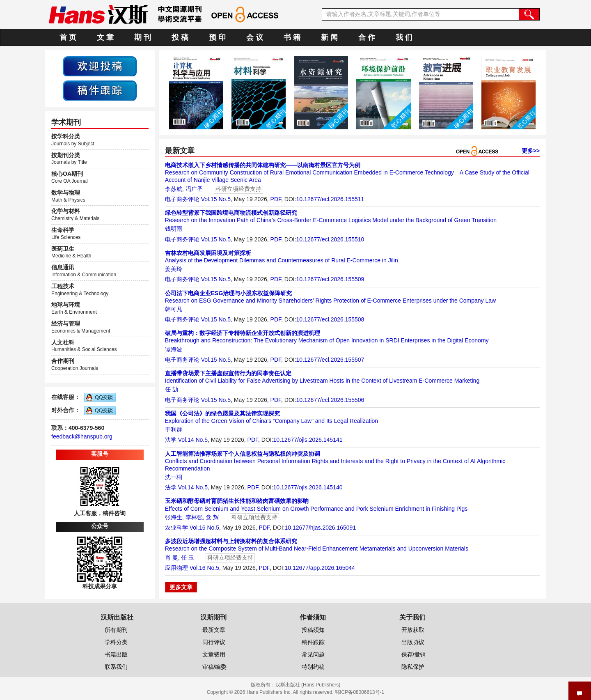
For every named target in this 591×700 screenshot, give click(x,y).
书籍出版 (116, 654)
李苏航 (174, 189)
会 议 (255, 37)
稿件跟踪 (313, 642)
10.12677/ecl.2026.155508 (330, 319)
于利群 (174, 429)
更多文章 (181, 587)
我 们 (404, 37)
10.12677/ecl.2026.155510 (330, 239)
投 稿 (180, 37)
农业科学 (176, 528)
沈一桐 (174, 477)
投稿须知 (313, 630)
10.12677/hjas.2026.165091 (321, 528)
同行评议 (214, 642)
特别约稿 (313, 667)
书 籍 (292, 37)
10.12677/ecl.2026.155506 (330, 400)
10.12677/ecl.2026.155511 (330, 199)
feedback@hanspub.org (82, 436)
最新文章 (214, 630)
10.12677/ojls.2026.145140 (308, 487)
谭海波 (174, 349)
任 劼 (172, 389)
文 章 (105, 37)
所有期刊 (116, 630)
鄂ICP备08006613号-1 (360, 692)
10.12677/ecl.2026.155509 (330, 279)
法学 (171, 440)
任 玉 (188, 558)
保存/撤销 (414, 654)
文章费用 (214, 654)
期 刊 (143, 37)
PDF (276, 199)
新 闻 (329, 37)
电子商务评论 (182, 199)
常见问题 (313, 654)
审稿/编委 (215, 667)
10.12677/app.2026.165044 (320, 568)
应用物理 (176, 568)
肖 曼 (172, 558)
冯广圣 (194, 189)
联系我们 (116, 667)
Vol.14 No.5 (193, 440)
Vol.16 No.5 (204, 528)
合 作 (367, 37)
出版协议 (413, 642)
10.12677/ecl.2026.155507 (330, 360)
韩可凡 (174, 309)
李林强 (194, 517)
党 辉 (212, 517)
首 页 (68, 37)
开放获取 (413, 630)
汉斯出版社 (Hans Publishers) (308, 685)
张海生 (174, 517)
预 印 (217, 37)
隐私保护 (413, 667)
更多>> (531, 151)
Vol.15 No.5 (216, 199)
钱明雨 (174, 229)
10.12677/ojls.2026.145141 (308, 440)
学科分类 (116, 642)
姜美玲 (174, 269)
